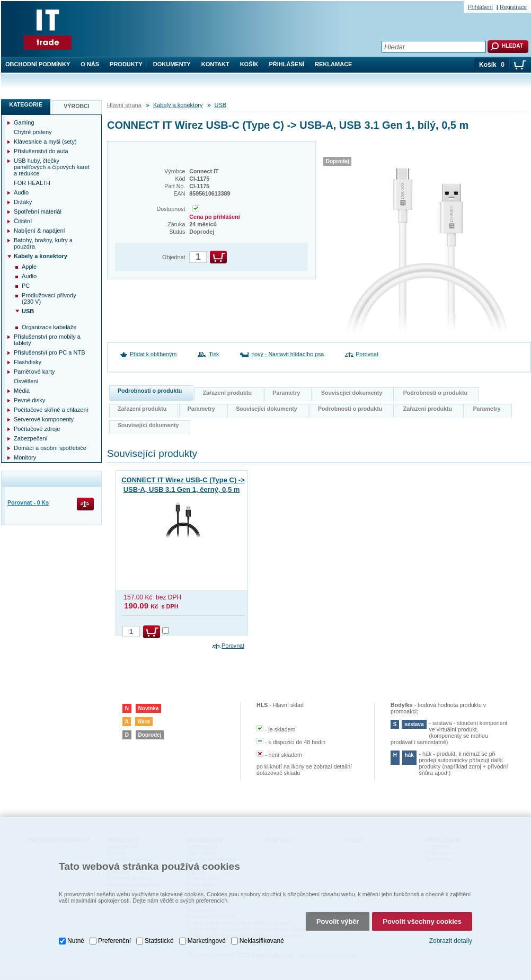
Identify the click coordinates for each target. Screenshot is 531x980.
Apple (29, 267)
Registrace (513, 7)
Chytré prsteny (33, 132)
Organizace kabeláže (49, 327)
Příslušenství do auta (41, 151)
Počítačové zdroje (37, 429)
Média (22, 391)
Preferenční (114, 941)
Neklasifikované (262, 941)
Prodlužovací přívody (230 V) (49, 298)
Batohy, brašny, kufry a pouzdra (43, 243)
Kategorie (26, 104)
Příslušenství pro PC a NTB (50, 352)
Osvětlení (26, 381)
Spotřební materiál (38, 211)
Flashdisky (28, 362)
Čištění (23, 221)
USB (221, 105)
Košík (249, 64)
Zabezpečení (31, 438)
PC (26, 286)
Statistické (159, 941)
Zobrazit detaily (451, 941)
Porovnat (367, 354)
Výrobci (77, 106)
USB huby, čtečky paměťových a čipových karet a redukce (52, 167)
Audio (21, 192)
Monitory (25, 457)
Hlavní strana (124, 105)
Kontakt (215, 64)
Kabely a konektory (178, 105)
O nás (90, 64)
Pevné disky (29, 400)
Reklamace (333, 64)
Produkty (126, 64)
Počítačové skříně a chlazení (51, 410)
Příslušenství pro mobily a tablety (47, 340)
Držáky (23, 202)
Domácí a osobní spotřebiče (50, 448)
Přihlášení (287, 64)
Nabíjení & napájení (39, 231)
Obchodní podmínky (38, 64)
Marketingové (207, 941)
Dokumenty (172, 64)
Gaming (24, 122)
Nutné (76, 941)
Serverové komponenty (44, 419)
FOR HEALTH (32, 183)
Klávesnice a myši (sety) (45, 142)
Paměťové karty (34, 372)
